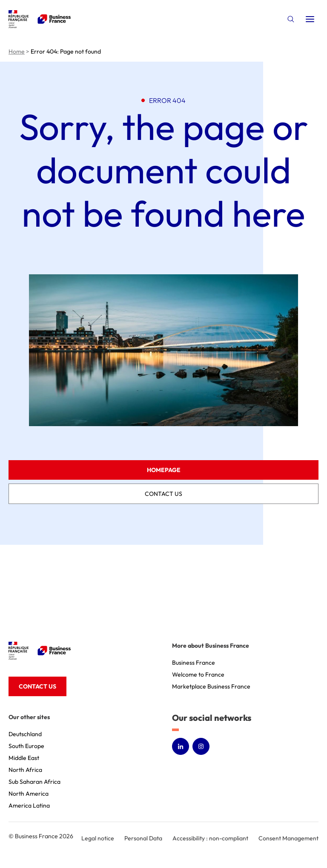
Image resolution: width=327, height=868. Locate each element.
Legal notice (98, 838)
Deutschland (25, 734)
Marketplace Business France (211, 686)
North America (29, 794)
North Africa (25, 770)
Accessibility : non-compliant (210, 838)
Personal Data (143, 838)
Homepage (164, 470)
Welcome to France (198, 674)
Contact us (163, 494)
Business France (194, 663)
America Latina (29, 805)
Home (17, 51)
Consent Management (288, 838)
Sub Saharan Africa (34, 782)
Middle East (24, 758)
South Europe (26, 746)
